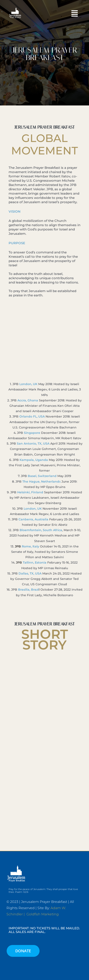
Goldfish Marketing (43, 914)
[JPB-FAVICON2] (15, 8)
